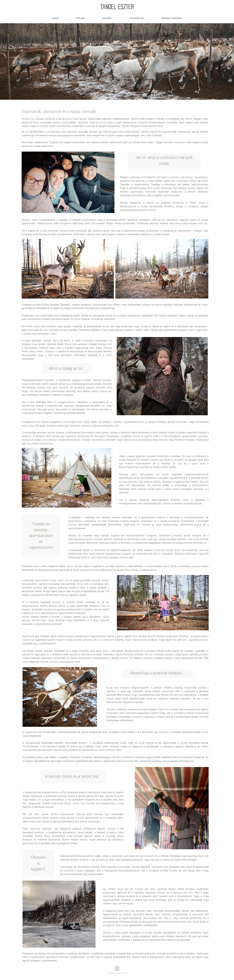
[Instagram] (117, 968)
